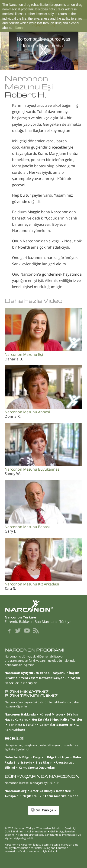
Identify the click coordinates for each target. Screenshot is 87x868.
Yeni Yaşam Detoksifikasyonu (44, 678)
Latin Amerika (56, 796)
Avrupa (10, 796)
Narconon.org (16, 791)
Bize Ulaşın (44, 762)
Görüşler (30, 683)
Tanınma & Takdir (22, 725)
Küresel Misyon (51, 714)
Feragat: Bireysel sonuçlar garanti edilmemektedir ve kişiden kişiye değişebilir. (43, 836)
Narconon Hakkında (20, 714)
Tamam (20, 28)
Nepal (75, 796)
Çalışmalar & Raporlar (56, 725)
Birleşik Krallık (30, 796)
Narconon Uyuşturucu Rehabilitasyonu (35, 673)
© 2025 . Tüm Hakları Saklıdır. (33, 828)
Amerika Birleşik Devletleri (51, 791)
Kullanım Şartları (37, 831)
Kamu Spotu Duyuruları (37, 767)
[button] (43, 813)
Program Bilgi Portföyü (51, 757)
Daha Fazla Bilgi (17, 757)
